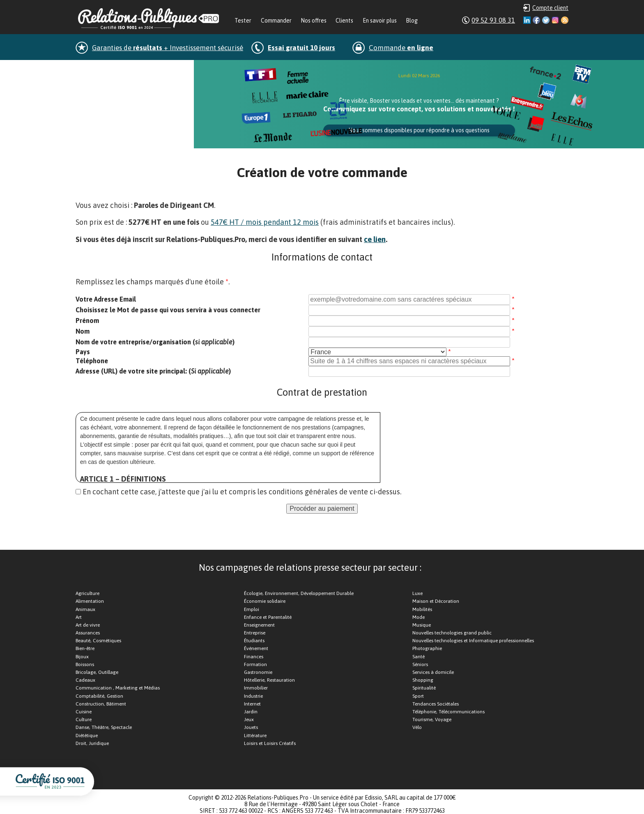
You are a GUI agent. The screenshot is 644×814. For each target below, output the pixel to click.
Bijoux (82, 657)
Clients (344, 21)
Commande (401, 48)
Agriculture (87, 593)
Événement (256, 648)
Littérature (255, 736)
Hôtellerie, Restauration (269, 680)
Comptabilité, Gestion (99, 696)
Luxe (417, 593)
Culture (84, 719)
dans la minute (134, 69)
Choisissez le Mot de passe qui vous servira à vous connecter (168, 310)
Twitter (546, 20)
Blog (412, 21)
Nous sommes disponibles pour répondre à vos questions (419, 130)
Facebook (536, 20)
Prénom (87, 321)
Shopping (423, 680)
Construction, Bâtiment (101, 704)
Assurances (88, 633)
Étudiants (254, 641)
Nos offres (314, 21)
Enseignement (259, 625)
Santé (419, 657)
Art (79, 617)
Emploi (252, 609)
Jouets (251, 727)
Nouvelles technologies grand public (452, 633)
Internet (252, 704)
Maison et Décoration (436, 601)
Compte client (550, 8)
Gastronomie (258, 672)
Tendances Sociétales (436, 704)
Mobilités (422, 609)
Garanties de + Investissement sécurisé (168, 48)
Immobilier (256, 688)
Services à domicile (433, 672)
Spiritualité (424, 688)
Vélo (417, 727)
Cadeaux (85, 680)
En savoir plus (380, 21)
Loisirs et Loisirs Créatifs (270, 743)
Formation (255, 664)
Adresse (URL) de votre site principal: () (153, 371)
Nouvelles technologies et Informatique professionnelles (473, 641)
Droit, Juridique (92, 743)
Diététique (87, 736)
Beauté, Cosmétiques (98, 641)
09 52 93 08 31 (493, 20)
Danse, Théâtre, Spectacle (104, 727)
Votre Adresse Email (106, 299)
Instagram (555, 20)
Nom (83, 331)
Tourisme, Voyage (432, 719)
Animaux (85, 609)
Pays (83, 352)
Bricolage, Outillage (97, 672)
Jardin (251, 712)
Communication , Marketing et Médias (118, 688)
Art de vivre (88, 625)
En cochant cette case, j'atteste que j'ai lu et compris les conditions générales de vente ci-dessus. (242, 492)
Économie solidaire (265, 601)
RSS (565, 20)
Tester (243, 21)
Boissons (85, 664)
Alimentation (90, 601)
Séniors (420, 664)
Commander (276, 21)
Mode (419, 617)
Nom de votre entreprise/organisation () (155, 342)
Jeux (249, 719)
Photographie (427, 648)
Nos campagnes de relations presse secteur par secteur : (310, 567)
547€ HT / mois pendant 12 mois (265, 222)
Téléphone (92, 361)
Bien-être (85, 648)
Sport (418, 696)
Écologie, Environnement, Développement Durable (299, 593)
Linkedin (527, 20)
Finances (254, 657)
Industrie (253, 696)
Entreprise (255, 633)
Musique (422, 625)
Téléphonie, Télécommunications (448, 712)
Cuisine (84, 712)
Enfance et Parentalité (268, 617)
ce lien (375, 239)
